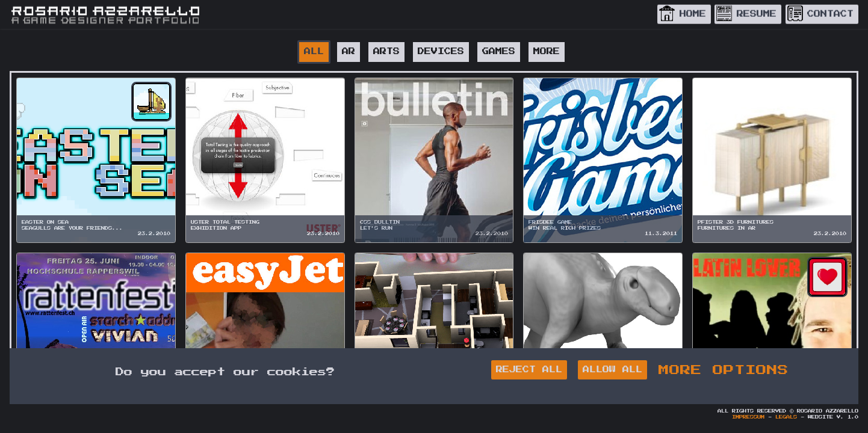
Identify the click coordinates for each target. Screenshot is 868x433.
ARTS (386, 51)
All (314, 51)
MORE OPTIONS (724, 370)
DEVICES (441, 51)
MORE (547, 51)
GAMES (499, 51)
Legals (786, 417)
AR (349, 51)
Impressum (748, 417)
